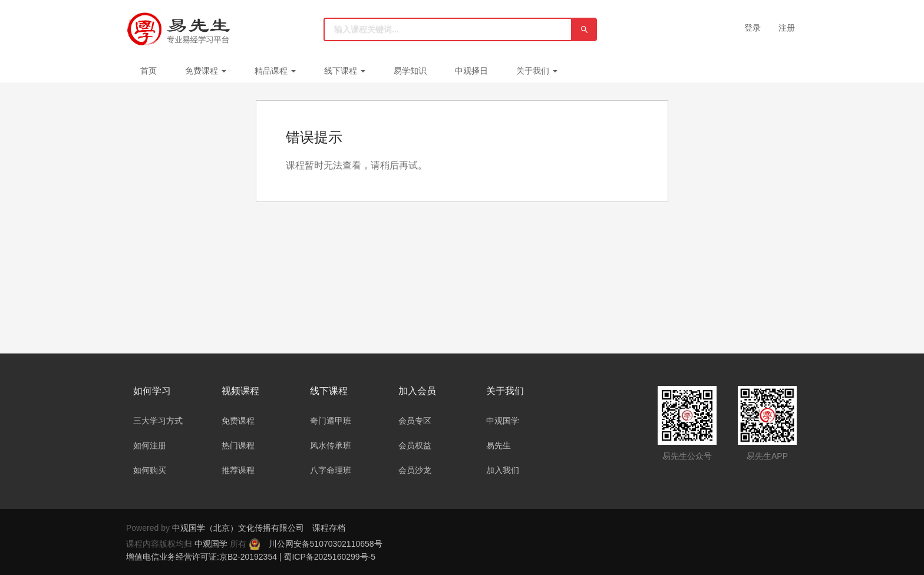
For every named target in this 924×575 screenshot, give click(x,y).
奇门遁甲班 (331, 421)
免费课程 (206, 71)
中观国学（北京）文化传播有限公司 (238, 528)
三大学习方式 (158, 421)
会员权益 (415, 445)
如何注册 (150, 445)
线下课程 (345, 71)
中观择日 (471, 71)
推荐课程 (238, 470)
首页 (148, 71)
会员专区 (415, 421)
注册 (787, 28)
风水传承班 (331, 445)
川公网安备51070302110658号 (326, 544)
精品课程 (275, 71)
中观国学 (503, 421)
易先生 (499, 445)
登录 (753, 28)
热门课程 (238, 445)
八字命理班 (331, 470)
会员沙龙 (415, 470)
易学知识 (410, 71)
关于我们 (537, 71)
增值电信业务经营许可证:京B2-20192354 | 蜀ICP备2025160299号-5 (251, 557)
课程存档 (329, 528)
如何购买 (150, 470)
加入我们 (503, 470)
